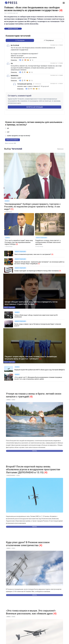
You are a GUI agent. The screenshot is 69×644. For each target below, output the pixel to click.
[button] (64, 3)
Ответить (14, 60)
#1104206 (61, 63)
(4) (61, 10)
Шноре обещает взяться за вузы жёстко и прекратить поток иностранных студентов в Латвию (31, 303)
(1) (39, 264)
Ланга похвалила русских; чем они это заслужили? (33, 254)
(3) (60, 271)
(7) (36, 304)
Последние (20, 40)
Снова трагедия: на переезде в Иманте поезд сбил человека (36, 271)
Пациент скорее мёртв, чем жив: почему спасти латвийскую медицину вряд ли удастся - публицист (31, 358)
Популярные (49, 40)
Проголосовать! (12, 140)
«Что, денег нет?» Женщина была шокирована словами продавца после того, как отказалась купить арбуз (38, 378)
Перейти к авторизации (34, 107)
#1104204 (61, 75)
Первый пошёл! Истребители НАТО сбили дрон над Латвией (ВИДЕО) (40, 370)
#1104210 (61, 45)
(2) (52, 254)
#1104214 (61, 84)
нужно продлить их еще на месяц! (19, 136)
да (8, 128)
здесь (19, 103)
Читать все (60, 149)
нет (8, 132)
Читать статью (13, 29)
